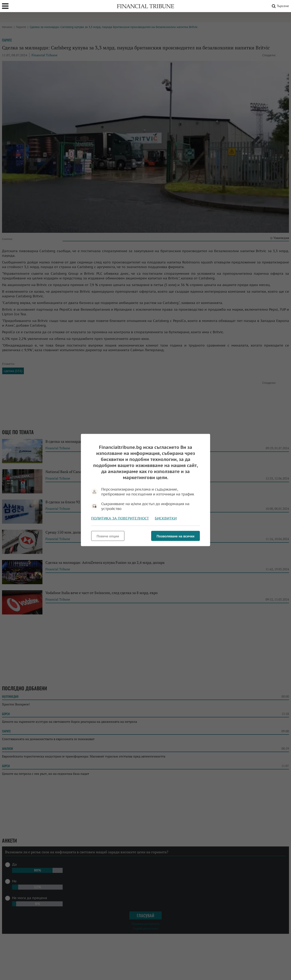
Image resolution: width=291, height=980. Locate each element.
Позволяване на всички (176, 536)
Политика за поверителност (120, 518)
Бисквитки (166, 518)
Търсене (280, 6)
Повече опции (108, 536)
